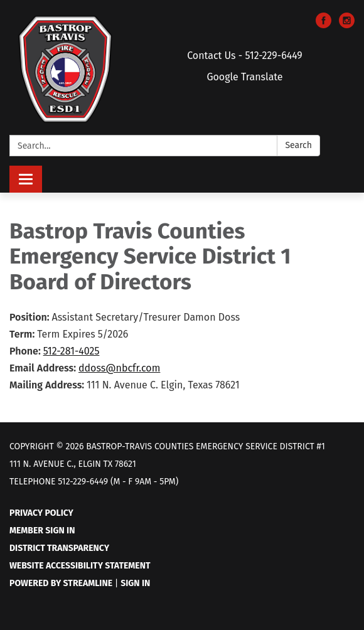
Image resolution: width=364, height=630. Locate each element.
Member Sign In (42, 531)
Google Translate (244, 77)
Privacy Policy (41, 513)
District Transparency (59, 548)
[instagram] (347, 25)
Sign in (135, 583)
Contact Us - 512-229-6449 (245, 56)
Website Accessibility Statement (80, 566)
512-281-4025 (72, 351)
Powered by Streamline (61, 583)
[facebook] (324, 25)
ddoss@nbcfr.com (119, 368)
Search (298, 145)
